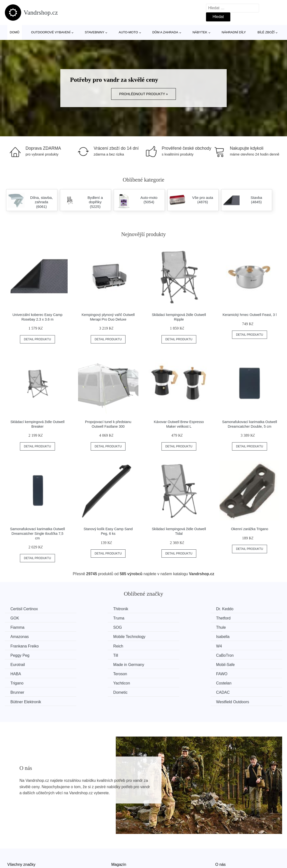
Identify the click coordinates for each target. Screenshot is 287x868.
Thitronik (90, 609)
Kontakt (222, 846)
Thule (16, 627)
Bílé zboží (266, 32)
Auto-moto (128, 32)
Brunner (231, 664)
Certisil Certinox (25, 609)
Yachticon (91, 664)
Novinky (14, 846)
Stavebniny (95, 32)
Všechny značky (21, 836)
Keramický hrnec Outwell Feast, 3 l (250, 315)
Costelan (161, 664)
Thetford (90, 618)
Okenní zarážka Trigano (250, 529)
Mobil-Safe (20, 655)
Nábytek (200, 32)
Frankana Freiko (25, 636)
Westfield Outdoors (241, 673)
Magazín (119, 836)
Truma (17, 618)
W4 (156, 636)
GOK (229, 609)
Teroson (160, 655)
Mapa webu (121, 846)
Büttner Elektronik (169, 673)
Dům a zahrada (165, 32)
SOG (229, 618)
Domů (15, 32)
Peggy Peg (234, 636)
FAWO (230, 655)
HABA (88, 655)
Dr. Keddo (162, 609)
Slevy (12, 858)
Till (13, 645)
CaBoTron (91, 645)
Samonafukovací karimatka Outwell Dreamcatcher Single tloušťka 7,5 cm (37, 533)
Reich (87, 636)
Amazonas (91, 627)
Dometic (18, 673)
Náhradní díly (234, 32)
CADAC (89, 673)
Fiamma (160, 618)
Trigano (18, 664)
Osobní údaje (123, 858)
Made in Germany (240, 645)
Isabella (231, 627)
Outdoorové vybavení (51, 32)
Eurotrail (161, 645)
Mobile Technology (169, 627)
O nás (220, 836)
